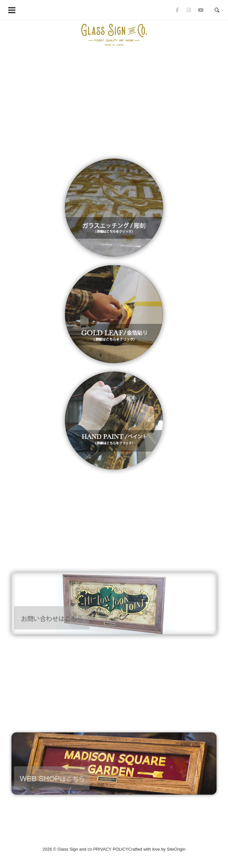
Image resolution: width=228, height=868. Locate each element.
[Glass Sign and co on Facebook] (177, 10)
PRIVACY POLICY (111, 849)
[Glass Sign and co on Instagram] (189, 10)
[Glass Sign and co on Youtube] (200, 10)
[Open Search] (217, 10)
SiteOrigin (176, 849)
